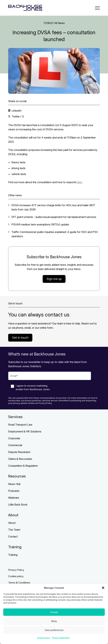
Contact (13, 537)
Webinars (14, 498)
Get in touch (20, 338)
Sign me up (54, 279)
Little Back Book (18, 505)
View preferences (54, 630)
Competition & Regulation (23, 466)
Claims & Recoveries (20, 459)
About (12, 523)
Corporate (14, 438)
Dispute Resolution (19, 452)
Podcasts (14, 491)
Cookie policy (44, 638)
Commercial (15, 445)
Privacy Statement (61, 638)
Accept (54, 612)
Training (13, 555)
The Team (14, 530)
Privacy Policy (16, 570)
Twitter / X (17, 116)
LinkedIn (16, 111)
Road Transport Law (20, 425)
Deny (54, 621)
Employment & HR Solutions (25, 431)
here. (80, 182)
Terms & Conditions (19, 583)
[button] (103, 588)
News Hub (14, 484)
